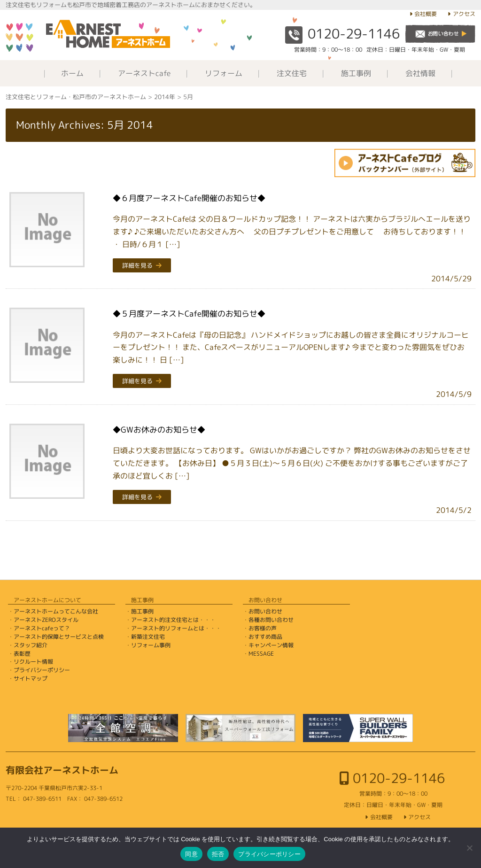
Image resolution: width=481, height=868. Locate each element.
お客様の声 (263, 628)
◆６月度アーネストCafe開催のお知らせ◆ (189, 198)
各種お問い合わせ (271, 620)
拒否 (218, 854)
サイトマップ (31, 678)
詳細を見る (137, 265)
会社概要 (426, 14)
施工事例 (356, 73)
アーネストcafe (144, 73)
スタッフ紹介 (31, 645)
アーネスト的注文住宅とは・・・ (173, 620)
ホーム (72, 73)
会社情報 (420, 73)
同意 (191, 854)
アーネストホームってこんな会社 (56, 611)
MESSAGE (261, 654)
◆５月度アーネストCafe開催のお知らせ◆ (189, 314)
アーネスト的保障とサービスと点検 (59, 637)
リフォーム (224, 73)
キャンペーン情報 (271, 645)
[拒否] (469, 848)
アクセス (464, 14)
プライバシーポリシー (42, 670)
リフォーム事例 (151, 645)
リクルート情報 (33, 662)
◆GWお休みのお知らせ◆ (159, 430)
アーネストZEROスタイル (46, 620)
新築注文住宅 (148, 637)
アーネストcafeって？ (42, 628)
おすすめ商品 (265, 637)
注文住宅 (292, 73)
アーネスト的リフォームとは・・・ (176, 628)
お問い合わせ (265, 611)
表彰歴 (22, 654)
